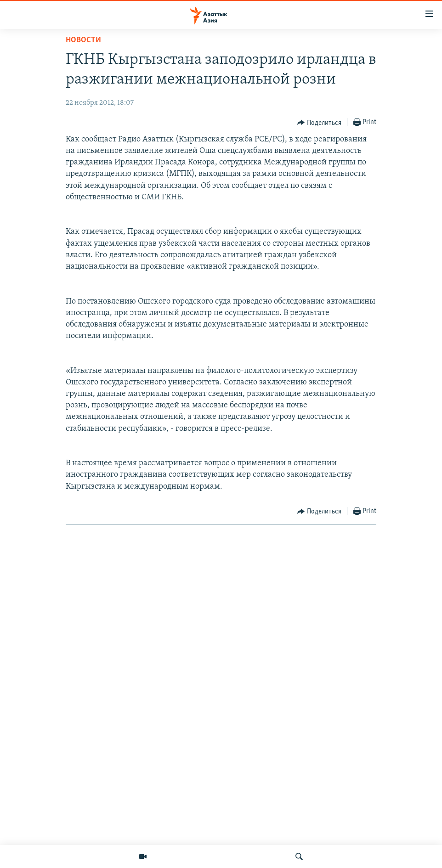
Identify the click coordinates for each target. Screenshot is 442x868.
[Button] (319, 123)
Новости (83, 40)
